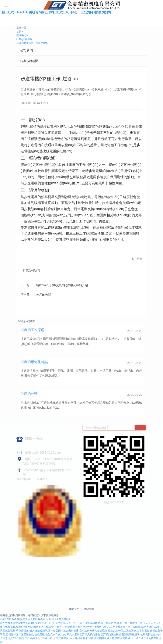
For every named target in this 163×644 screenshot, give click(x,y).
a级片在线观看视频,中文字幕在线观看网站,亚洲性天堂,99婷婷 (35, 619)
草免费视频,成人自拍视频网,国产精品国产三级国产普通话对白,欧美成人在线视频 (62, 631)
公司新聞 (27, 50)
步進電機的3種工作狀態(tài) (32, 43)
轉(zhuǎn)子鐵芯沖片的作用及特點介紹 (62, 285)
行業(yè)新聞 (24, 39)
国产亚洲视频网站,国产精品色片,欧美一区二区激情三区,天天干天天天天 (120, 623)
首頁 (20, 32)
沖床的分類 (44, 294)
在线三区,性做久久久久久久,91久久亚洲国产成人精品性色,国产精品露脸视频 (78, 634)
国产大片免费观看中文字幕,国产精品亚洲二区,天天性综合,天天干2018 (40, 623)
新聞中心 (22, 35)
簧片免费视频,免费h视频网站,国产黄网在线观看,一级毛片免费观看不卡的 (41, 627)
